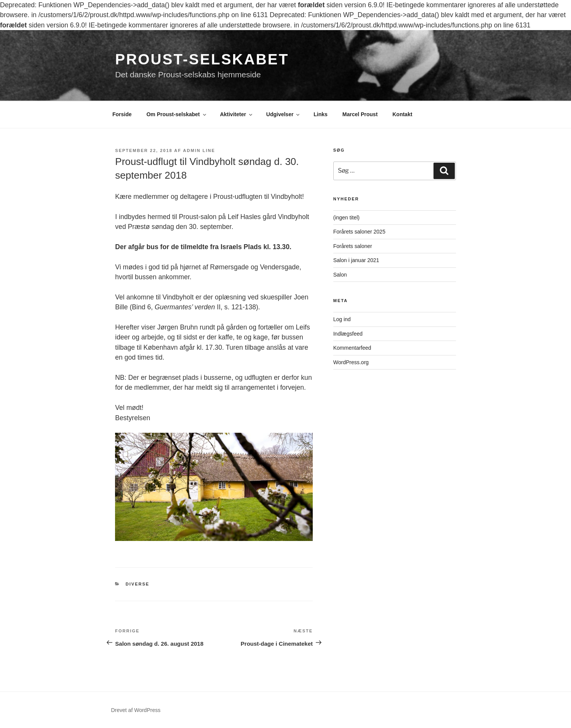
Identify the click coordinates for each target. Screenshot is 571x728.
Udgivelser (284, 114)
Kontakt (402, 114)
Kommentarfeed (352, 348)
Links (321, 114)
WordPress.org (351, 362)
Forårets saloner (353, 246)
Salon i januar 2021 (356, 260)
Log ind (342, 319)
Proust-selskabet (202, 59)
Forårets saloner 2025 (359, 232)
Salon (340, 275)
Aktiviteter (236, 114)
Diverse (138, 584)
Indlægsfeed (348, 334)
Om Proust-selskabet (177, 114)
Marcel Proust (360, 114)
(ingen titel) (346, 218)
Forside (122, 114)
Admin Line (199, 150)
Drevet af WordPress (136, 710)
